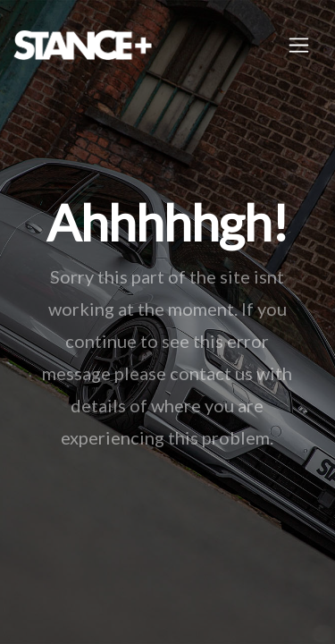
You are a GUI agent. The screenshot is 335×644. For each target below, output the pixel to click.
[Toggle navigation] (299, 45)
